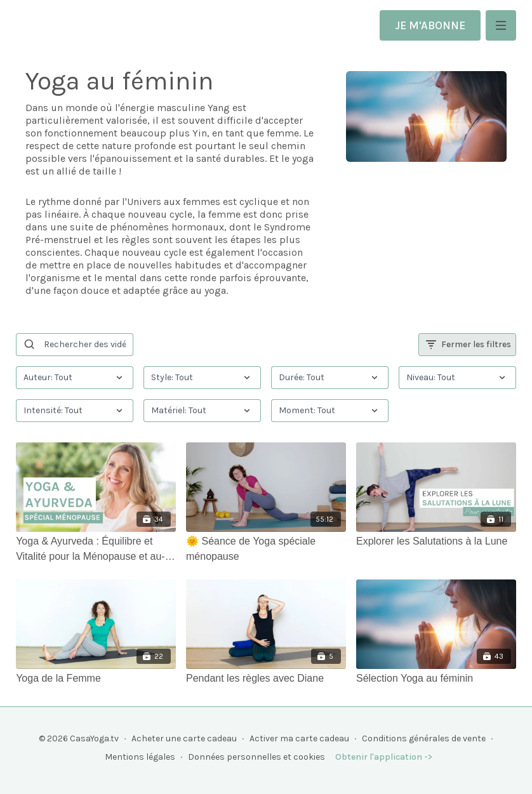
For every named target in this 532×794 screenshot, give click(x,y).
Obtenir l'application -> (384, 757)
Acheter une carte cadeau (184, 738)
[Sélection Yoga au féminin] (436, 678)
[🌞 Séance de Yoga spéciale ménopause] (266, 549)
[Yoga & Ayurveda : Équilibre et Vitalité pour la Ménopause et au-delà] (96, 549)
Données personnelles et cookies (256, 757)
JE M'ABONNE (430, 25)
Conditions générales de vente (424, 738)
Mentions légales (140, 757)
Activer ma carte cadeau (299, 738)
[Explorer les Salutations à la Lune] (436, 541)
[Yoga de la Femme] (96, 678)
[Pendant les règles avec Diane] (266, 678)
